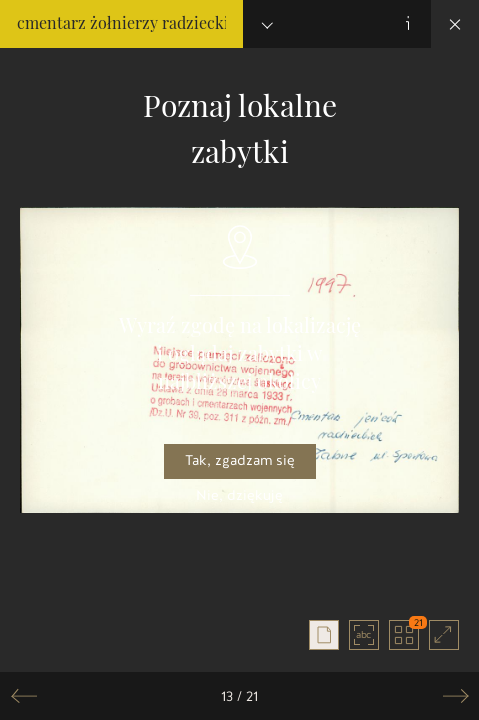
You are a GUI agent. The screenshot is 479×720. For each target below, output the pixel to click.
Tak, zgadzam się (240, 460)
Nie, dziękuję (239, 495)
